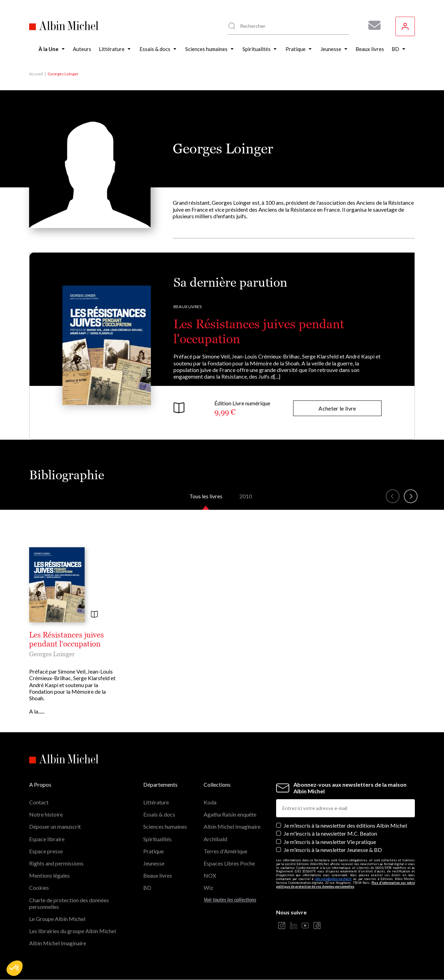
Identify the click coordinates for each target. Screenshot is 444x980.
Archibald (215, 839)
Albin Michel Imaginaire (58, 943)
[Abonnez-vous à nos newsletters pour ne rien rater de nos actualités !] (372, 25)
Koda (210, 802)
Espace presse (46, 851)
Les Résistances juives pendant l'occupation (67, 640)
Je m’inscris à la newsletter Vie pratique (330, 842)
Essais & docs (159, 814)
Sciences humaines (165, 826)
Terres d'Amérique (225, 851)
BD (147, 888)
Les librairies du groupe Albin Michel (72, 931)
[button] (15, 968)
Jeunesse (154, 863)
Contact (39, 802)
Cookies (39, 888)
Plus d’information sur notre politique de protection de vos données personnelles (345, 885)
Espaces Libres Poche (229, 863)
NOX (210, 875)
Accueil (36, 74)
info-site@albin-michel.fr (333, 879)
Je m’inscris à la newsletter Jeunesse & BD (333, 850)
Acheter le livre (337, 408)
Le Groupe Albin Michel (57, 919)
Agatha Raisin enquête (230, 814)
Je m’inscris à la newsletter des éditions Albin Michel (345, 825)
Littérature (156, 802)
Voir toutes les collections (230, 900)
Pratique (153, 851)
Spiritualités (157, 839)
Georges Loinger (52, 654)
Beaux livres (187, 307)
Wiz (208, 888)
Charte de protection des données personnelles (69, 903)
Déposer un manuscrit (55, 826)
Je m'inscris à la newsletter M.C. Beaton (330, 833)
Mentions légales (49, 875)
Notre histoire (46, 814)
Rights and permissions (56, 863)
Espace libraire (47, 839)
